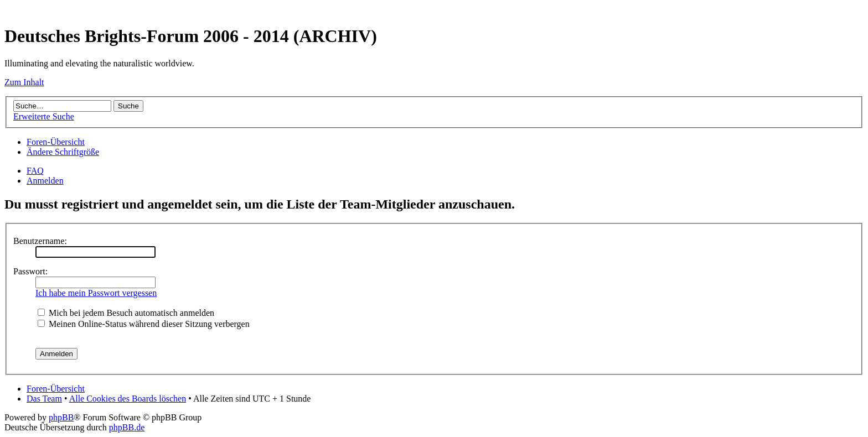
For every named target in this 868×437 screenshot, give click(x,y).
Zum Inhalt (24, 82)
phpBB (61, 417)
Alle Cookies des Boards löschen (128, 399)
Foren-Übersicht (56, 142)
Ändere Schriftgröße (63, 152)
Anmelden (45, 181)
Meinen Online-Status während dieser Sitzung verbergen (144, 324)
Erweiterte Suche (44, 116)
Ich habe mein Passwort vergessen (96, 293)
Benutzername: (40, 241)
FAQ (35, 171)
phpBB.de (127, 427)
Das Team (44, 399)
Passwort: (30, 271)
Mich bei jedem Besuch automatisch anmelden (126, 313)
